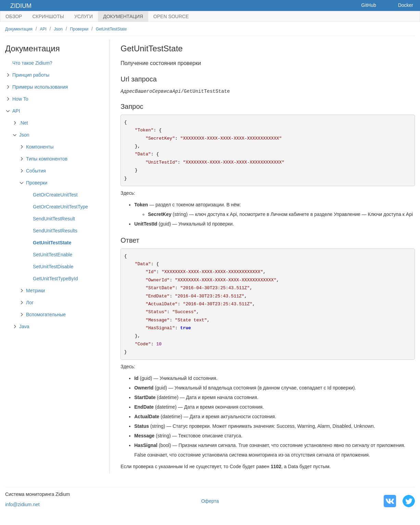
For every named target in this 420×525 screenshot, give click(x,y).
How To (20, 99)
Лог (30, 303)
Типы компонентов (47, 159)
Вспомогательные (46, 315)
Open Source (171, 16)
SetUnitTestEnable (53, 255)
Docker (406, 5)
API (43, 29)
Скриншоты (48, 16)
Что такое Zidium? (32, 63)
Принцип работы (31, 75)
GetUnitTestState (111, 29)
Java (24, 326)
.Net (24, 123)
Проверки (79, 29)
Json (58, 29)
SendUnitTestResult (54, 219)
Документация (123, 16)
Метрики (35, 291)
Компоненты (40, 147)
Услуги (84, 16)
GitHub (369, 5)
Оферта (210, 501)
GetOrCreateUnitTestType (60, 207)
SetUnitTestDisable (53, 267)
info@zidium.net (22, 504)
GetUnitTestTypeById (55, 279)
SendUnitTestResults (55, 231)
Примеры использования (40, 87)
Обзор (14, 16)
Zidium (21, 6)
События (36, 171)
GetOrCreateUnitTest (55, 195)
